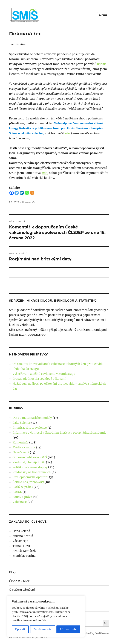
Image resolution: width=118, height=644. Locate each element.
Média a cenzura (24, 447)
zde (67, 133)
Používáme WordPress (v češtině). (28, 637)
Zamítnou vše (43, 629)
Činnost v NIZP (19, 581)
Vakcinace (20, 502)
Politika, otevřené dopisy (30, 467)
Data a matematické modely (32, 418)
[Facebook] (12, 193)
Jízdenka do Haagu (26, 369)
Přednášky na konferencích (32, 472)
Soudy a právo (22, 497)
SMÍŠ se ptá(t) (23, 487)
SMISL (17, 492)
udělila (102, 64)
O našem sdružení (22, 590)
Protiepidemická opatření (30, 477)
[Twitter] (17, 193)
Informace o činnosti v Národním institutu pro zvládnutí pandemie (59, 433)
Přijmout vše (68, 629)
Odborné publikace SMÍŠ (30, 457)
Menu (103, 15)
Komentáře (29, 202)
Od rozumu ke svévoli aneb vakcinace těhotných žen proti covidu (58, 364)
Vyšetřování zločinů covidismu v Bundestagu (44, 374)
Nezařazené (21, 452)
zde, (45, 173)
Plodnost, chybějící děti (29, 462)
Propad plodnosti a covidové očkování (39, 379)
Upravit (20, 629)
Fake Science (22, 423)
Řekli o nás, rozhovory (28, 482)
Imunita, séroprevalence (30, 428)
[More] (32, 193)
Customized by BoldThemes (93, 633)
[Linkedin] (22, 193)
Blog (12, 572)
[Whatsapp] (27, 193)
